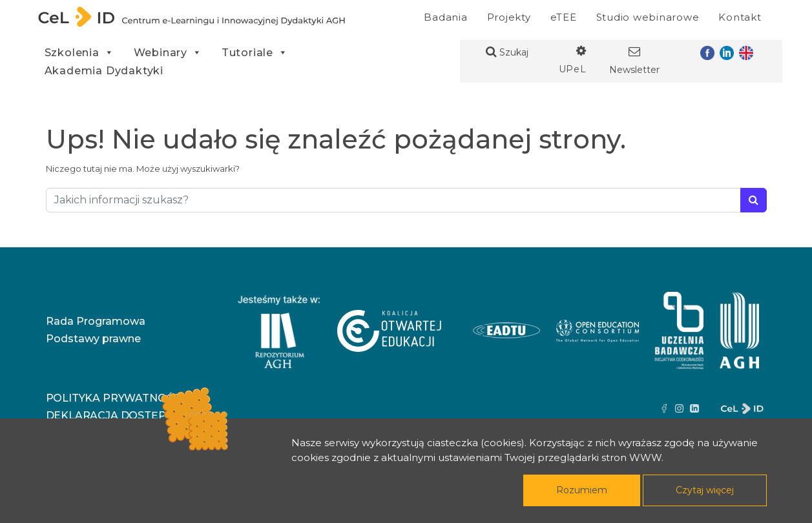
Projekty (509, 17)
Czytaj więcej (705, 490)
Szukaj (507, 52)
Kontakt (740, 17)
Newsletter (634, 61)
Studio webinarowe (648, 17)
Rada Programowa (96, 321)
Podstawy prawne (93, 339)
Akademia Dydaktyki (104, 71)
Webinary (168, 53)
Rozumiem (582, 490)
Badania (445, 17)
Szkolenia (79, 53)
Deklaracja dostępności (123, 415)
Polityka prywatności (115, 398)
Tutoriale (255, 53)
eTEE (564, 17)
